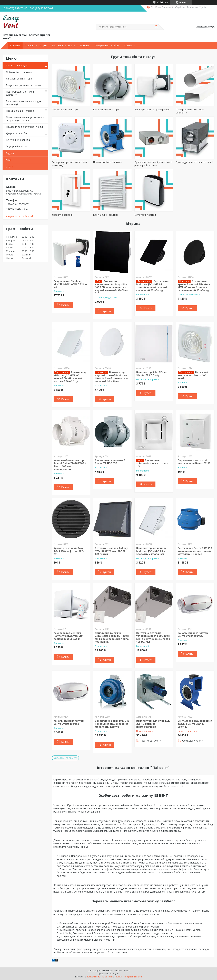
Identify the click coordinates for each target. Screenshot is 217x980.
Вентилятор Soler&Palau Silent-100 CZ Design (152, 374)
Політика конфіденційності (128, 977)
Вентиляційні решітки (18, 140)
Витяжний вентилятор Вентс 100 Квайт (193, 375)
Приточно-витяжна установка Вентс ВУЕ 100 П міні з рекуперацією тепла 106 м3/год (153, 637)
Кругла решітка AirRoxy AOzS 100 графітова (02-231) (69, 551)
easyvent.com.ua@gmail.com (21, 216)
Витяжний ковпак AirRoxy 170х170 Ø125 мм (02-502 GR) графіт (111, 551)
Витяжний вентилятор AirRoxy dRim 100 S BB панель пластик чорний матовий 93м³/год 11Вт (112, 287)
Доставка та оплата (63, 46)
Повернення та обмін (107, 46)
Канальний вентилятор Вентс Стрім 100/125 (193, 634)
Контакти (130, 46)
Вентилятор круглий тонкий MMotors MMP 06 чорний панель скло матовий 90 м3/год (194, 286)
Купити (65, 305)
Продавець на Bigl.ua (108, 974)
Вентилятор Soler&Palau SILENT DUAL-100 (152, 463)
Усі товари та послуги (65, 758)
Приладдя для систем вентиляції (25, 127)
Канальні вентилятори (19, 79)
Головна (15, 46)
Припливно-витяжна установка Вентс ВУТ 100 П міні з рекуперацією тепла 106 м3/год (112, 637)
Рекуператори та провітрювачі (24, 85)
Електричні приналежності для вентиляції (24, 103)
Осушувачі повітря (17, 146)
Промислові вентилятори (21, 111)
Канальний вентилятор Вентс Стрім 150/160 (69, 722)
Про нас (85, 46)
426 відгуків (163, 2)
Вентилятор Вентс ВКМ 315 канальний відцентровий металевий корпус (112, 724)
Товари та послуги (36, 46)
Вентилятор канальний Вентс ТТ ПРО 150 (110, 462)
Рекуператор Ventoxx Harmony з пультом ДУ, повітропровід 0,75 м (68, 636)
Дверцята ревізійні (17, 133)
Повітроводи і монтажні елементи (20, 93)
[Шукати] (156, 27)
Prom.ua (125, 971)
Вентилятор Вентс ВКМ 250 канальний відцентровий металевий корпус (195, 551)
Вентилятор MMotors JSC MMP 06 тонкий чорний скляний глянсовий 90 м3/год (153, 286)
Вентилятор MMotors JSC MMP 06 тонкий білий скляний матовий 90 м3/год (70, 377)
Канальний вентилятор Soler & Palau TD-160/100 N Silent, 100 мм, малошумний (70, 465)
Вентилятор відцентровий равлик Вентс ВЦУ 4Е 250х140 (195, 724)
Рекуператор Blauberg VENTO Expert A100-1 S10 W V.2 (70, 284)
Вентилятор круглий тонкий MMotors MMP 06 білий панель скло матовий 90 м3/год (112, 377)
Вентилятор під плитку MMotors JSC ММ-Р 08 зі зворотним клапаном (151, 551)
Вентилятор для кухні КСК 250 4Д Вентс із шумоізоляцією (153, 724)
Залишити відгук (205, 26)
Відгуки (10, 153)
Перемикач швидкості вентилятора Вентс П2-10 (194, 462)
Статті (10, 167)
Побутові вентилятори (19, 72)
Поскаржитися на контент (100, 977)
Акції (9, 160)
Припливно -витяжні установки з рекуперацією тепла (25, 119)
